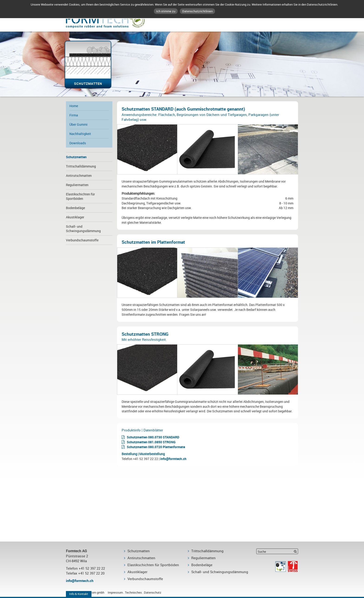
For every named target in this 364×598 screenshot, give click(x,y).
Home (74, 106)
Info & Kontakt (79, 594)
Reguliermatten (77, 185)
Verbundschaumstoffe (82, 240)
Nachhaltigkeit (80, 134)
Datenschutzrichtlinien (197, 11)
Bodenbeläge (75, 208)
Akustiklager (75, 217)
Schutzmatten (76, 157)
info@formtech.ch (173, 459)
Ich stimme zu (166, 11)
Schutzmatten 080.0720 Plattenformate (156, 447)
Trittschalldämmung (81, 166)
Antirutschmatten (79, 176)
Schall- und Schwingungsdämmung (83, 229)
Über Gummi (78, 124)
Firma (74, 115)
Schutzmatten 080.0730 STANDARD (153, 437)
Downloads (78, 143)
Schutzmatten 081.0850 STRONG (151, 442)
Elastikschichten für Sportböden (80, 196)
